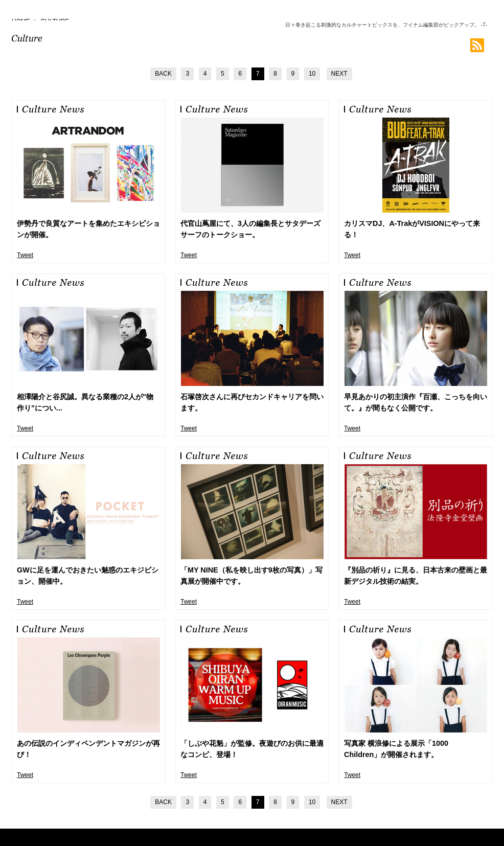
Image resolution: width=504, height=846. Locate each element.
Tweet (25, 255)
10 (312, 74)
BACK (163, 74)
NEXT (339, 74)
